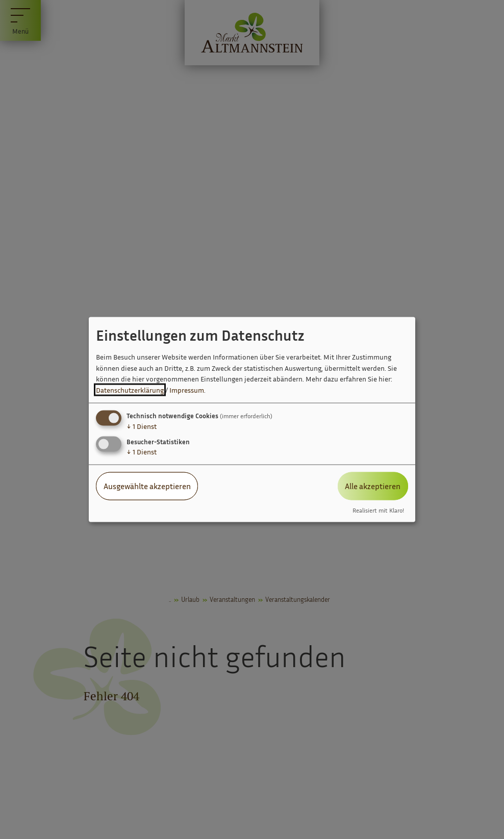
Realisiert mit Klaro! (378, 510)
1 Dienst (142, 426)
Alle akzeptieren (373, 486)
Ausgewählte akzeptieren (147, 486)
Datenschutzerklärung (130, 390)
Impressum (187, 390)
